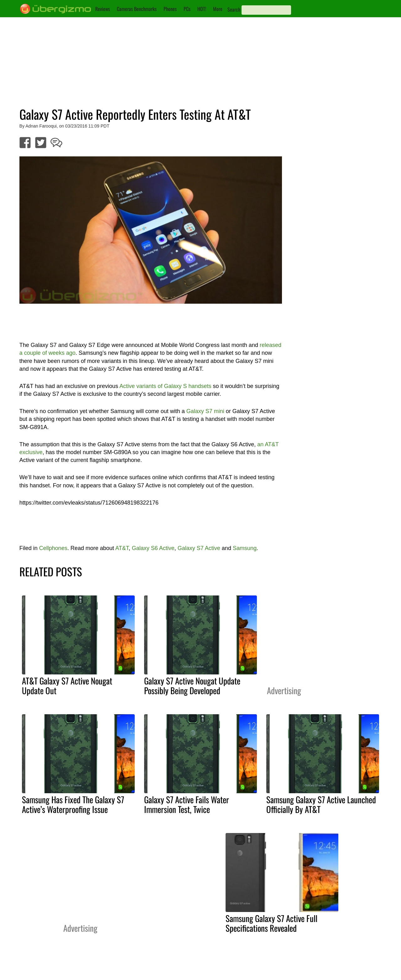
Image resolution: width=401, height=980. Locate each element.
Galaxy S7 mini (205, 411)
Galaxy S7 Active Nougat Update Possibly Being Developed (192, 686)
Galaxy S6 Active (153, 548)
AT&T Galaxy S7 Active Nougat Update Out (67, 686)
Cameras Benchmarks (137, 9)
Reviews (103, 9)
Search (234, 9)
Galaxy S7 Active (199, 548)
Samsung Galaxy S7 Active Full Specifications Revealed (271, 923)
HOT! (202, 9)
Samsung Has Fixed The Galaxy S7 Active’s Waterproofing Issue (73, 804)
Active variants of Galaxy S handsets (165, 386)
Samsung (245, 548)
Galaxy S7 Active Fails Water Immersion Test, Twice (187, 804)
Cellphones (53, 548)
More (218, 9)
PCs (187, 9)
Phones (170, 9)
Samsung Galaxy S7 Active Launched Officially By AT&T (321, 804)
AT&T (122, 548)
